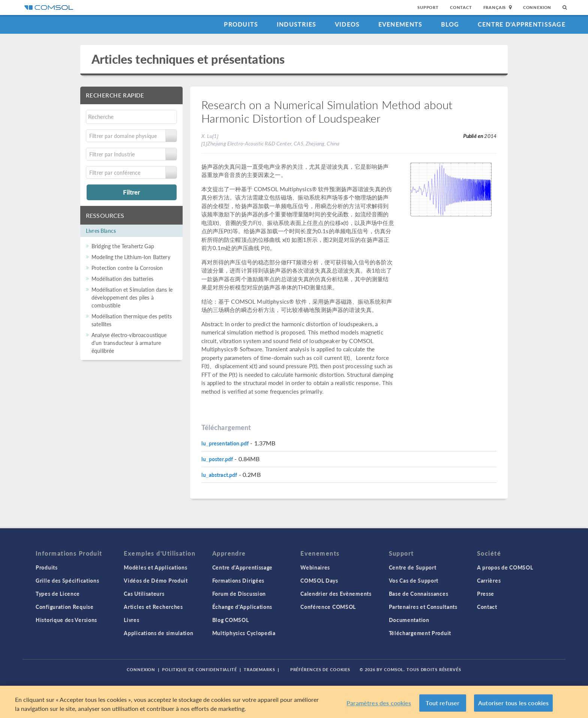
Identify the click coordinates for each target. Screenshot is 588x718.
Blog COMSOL (231, 620)
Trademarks (259, 669)
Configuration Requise (65, 607)
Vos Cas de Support (414, 580)
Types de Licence (58, 594)
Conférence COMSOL (328, 607)
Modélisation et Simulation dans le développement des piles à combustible (132, 297)
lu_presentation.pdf (225, 443)
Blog (450, 24)
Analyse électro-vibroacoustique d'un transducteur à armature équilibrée (129, 343)
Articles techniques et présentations (188, 59)
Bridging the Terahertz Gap (123, 246)
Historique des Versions (66, 620)
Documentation (409, 620)
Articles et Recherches (153, 607)
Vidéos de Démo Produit (156, 580)
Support (428, 7)
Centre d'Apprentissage (522, 24)
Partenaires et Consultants (423, 607)
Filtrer (131, 192)
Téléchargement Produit (420, 633)
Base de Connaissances (419, 594)
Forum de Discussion (239, 594)
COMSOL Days (319, 580)
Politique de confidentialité (199, 669)
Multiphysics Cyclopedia (244, 633)
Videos (347, 24)
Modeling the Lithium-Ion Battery (131, 257)
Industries (297, 24)
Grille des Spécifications (67, 580)
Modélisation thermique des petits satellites (132, 320)
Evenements (400, 24)
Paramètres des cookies (379, 703)
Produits (241, 24)
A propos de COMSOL (505, 567)
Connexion (537, 7)
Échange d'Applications (242, 607)
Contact (461, 7)
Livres (131, 620)
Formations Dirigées (238, 580)
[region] (294, 702)
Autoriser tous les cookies (513, 703)
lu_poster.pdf (217, 459)
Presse (486, 594)
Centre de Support (413, 567)
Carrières (489, 580)
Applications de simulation (158, 633)
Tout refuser (442, 703)
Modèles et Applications (155, 567)
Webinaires (315, 567)
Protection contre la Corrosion (127, 268)
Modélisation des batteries (122, 279)
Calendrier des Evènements (336, 594)
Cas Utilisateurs (144, 594)
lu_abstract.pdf (219, 475)
